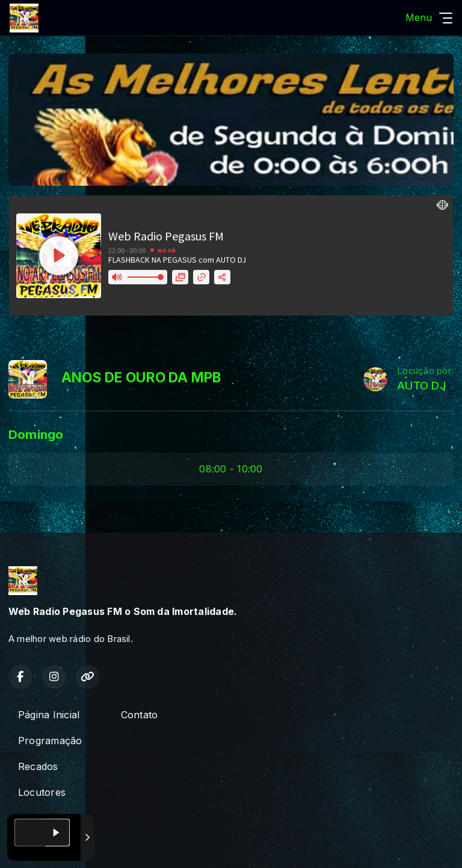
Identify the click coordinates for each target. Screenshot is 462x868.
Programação (50, 741)
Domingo (36, 434)
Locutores (42, 792)
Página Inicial (49, 715)
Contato (140, 715)
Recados (38, 766)
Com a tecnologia (51, 846)
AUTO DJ (421, 386)
